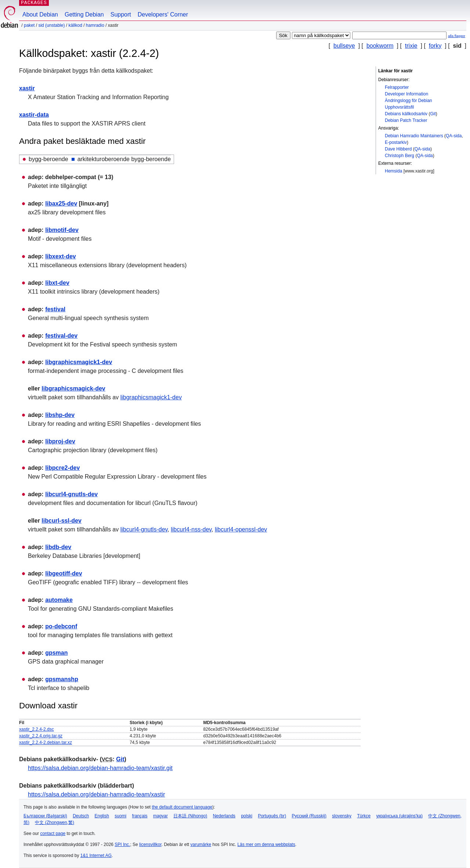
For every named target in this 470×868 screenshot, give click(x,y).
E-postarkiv (396, 142)
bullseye (344, 46)
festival (55, 309)
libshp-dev (60, 415)
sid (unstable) (51, 25)
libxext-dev (61, 256)
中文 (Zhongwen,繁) (55, 822)
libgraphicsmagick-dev (73, 388)
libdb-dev (58, 547)
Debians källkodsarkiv (406, 114)
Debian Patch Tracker (406, 120)
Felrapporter (397, 87)
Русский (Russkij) (309, 816)
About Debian (40, 14)
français (140, 816)
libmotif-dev (62, 230)
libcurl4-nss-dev (191, 529)
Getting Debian (84, 14)
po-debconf (61, 626)
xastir (27, 88)
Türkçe (364, 816)
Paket (29, 25)
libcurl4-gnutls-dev (71, 494)
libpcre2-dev (62, 468)
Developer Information (406, 94)
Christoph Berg (399, 156)
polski (247, 816)
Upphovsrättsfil (399, 107)
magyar (160, 816)
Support (121, 14)
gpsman (56, 653)
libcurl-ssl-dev (61, 521)
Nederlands (224, 816)
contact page (53, 834)
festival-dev (61, 336)
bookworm (380, 46)
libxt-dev (57, 283)
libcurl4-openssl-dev (241, 529)
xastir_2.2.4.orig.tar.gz (41, 736)
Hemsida (393, 171)
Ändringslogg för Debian (408, 101)
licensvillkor (150, 845)
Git (433, 114)
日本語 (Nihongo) (190, 816)
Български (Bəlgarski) (45, 816)
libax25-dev (61, 204)
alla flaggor (457, 36)
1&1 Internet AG (96, 856)
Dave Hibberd (398, 149)
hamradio (95, 25)
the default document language (182, 807)
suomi (120, 816)
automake (59, 600)
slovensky (342, 816)
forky (435, 46)
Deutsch (81, 816)
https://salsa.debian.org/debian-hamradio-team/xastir (97, 794)
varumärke (201, 845)
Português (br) (272, 816)
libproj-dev (60, 441)
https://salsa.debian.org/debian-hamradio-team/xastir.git (100, 768)
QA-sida (454, 136)
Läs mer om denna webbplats (266, 845)
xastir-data (34, 115)
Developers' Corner (163, 14)
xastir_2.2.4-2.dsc (37, 729)
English (102, 816)
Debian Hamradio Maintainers (414, 136)
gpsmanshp (62, 679)
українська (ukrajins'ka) (399, 816)
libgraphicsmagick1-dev (79, 362)
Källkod (75, 25)
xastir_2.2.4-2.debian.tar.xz (46, 742)
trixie (411, 46)
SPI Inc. (122, 845)
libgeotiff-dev (64, 573)
